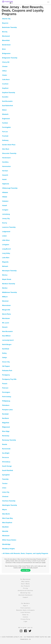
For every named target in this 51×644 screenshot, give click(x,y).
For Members (25, 603)
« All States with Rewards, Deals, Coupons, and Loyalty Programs (25, 553)
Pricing (25, 588)
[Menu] (48, 2)
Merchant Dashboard (25, 595)
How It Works (25, 584)
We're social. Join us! (25, 628)
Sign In (25, 606)
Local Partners (25, 612)
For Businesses (25, 579)
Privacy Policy (25, 619)
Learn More (26, 570)
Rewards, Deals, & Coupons (26, 610)
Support (25, 597)
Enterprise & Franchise (25, 591)
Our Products (25, 586)
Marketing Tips (25, 593)
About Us (25, 615)
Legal (25, 621)
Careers (25, 617)
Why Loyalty (25, 581)
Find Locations (25, 608)
